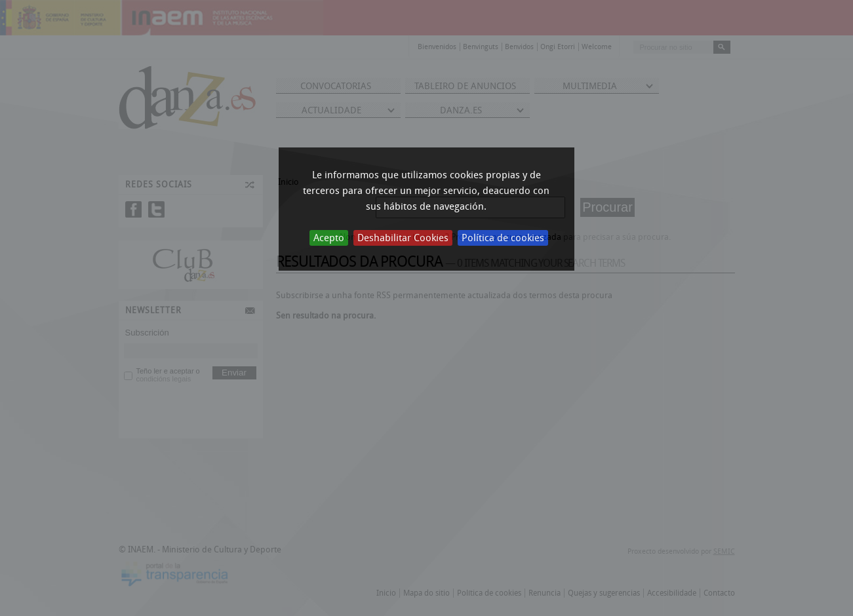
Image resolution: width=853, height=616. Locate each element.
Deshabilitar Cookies (403, 238)
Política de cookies (503, 238)
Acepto (329, 238)
